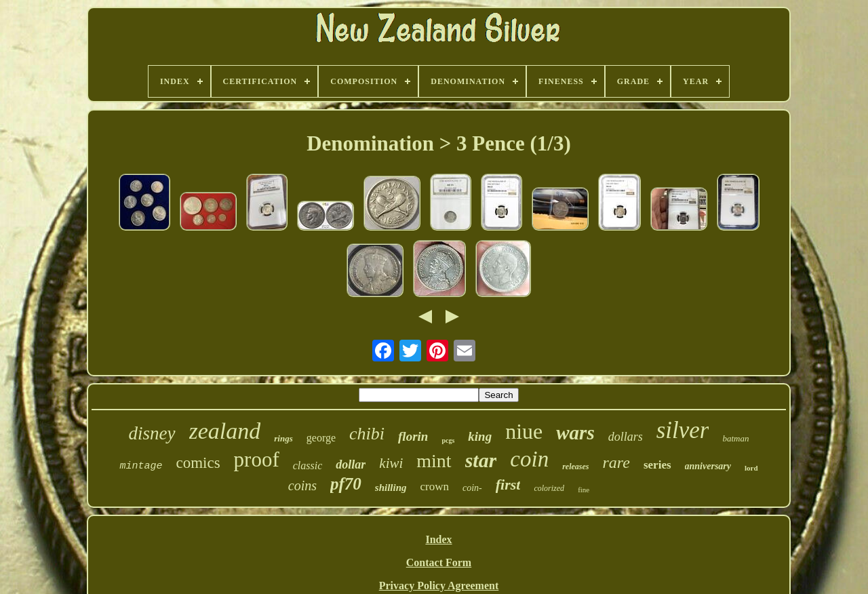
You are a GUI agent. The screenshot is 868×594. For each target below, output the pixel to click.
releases (575, 467)
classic (308, 466)
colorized (549, 488)
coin (529, 459)
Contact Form (439, 562)
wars (575, 433)
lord (751, 468)
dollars (626, 437)
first (508, 484)
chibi (367, 434)
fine (584, 490)
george (321, 438)
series (657, 465)
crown (435, 487)
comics (198, 463)
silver (683, 430)
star (481, 460)
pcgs (448, 440)
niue (524, 431)
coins (302, 486)
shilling (391, 488)
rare (616, 462)
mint (434, 461)
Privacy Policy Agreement (439, 586)
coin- (472, 488)
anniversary (708, 466)
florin (413, 436)
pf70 (346, 484)
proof (257, 459)
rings (283, 438)
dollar (351, 464)
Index (438, 539)
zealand (225, 431)
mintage (141, 466)
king (480, 436)
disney (152, 433)
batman (735, 438)
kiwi (391, 463)
